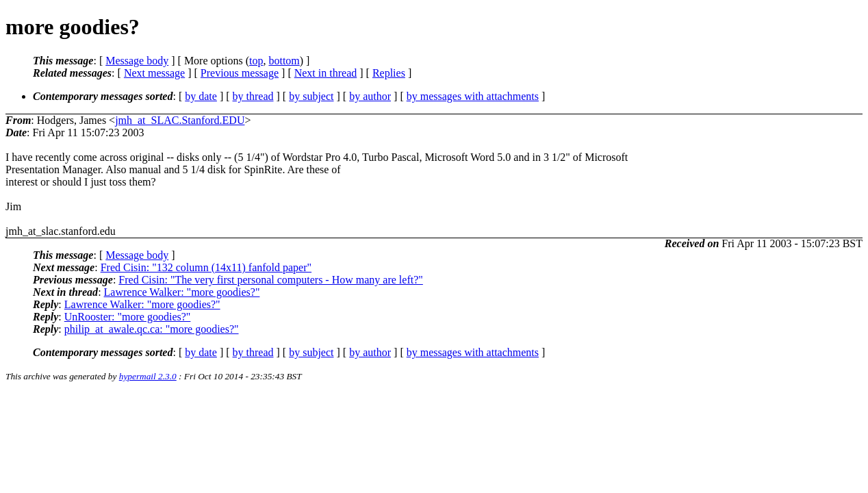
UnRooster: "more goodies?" (128, 317)
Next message (154, 73)
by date (201, 96)
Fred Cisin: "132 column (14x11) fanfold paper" (206, 267)
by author (370, 96)
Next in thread (326, 73)
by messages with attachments (473, 96)
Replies (389, 73)
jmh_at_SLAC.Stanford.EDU (180, 120)
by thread (253, 96)
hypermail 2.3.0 (148, 376)
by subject (311, 96)
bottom (284, 61)
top (256, 61)
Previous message (240, 73)
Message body (137, 61)
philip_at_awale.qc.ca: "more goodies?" (152, 329)
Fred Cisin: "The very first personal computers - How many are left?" (271, 280)
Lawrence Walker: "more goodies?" (182, 292)
